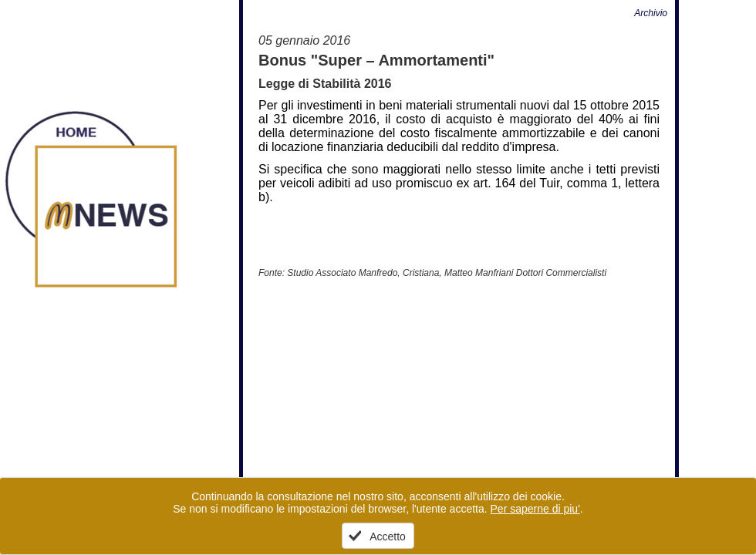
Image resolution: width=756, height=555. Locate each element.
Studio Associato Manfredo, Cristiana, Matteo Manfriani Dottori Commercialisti (447, 273)
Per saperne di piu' (535, 509)
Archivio (651, 13)
